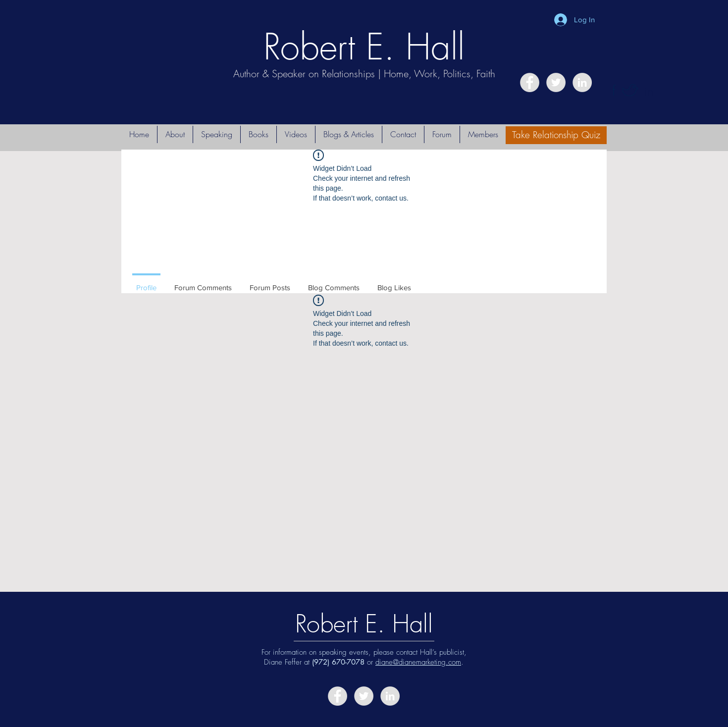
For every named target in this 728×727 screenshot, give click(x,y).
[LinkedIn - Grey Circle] (582, 82)
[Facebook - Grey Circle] (530, 82)
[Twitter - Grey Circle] (556, 82)
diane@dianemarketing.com (418, 662)
